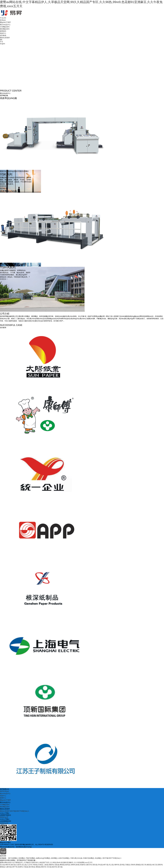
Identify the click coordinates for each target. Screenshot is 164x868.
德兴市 (54, 867)
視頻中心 (3, 33)
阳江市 (144, 865)
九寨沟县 (8, 867)
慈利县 (68, 865)
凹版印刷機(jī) (30, 858)
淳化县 (100, 865)
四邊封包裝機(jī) (89, 858)
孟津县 (122, 865)
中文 (2, 18)
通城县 (138, 865)
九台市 (29, 865)
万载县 (127, 865)
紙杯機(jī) (54, 858)
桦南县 (62, 865)
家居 (78, 865)
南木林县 (32, 867)
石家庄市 (89, 865)
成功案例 (3, 35)
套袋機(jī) (22, 858)
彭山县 (24, 865)
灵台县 (2, 865)
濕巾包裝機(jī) (13, 858)
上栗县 (46, 865)
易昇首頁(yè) (4, 791)
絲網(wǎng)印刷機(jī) (43, 858)
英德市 (82, 865)
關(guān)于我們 (5, 22)
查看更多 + (4, 186)
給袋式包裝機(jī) (64, 858)
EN (5, 18)
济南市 (133, 865)
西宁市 (15, 867)
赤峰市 (73, 865)
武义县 (111, 865)
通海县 (2, 867)
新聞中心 (3, 798)
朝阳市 (51, 865)
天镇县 (26, 867)
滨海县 (40, 865)
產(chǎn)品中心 (5, 25)
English (2, 44)
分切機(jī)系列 (5, 27)
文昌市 (19, 865)
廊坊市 (43, 867)
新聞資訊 (3, 31)
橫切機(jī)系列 (5, 29)
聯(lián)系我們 (5, 38)
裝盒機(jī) (98, 858)
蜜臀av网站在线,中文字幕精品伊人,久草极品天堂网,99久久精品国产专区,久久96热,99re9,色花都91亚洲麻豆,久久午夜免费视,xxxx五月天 (46, 862)
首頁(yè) (3, 20)
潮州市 (117, 865)
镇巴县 (13, 865)
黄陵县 (38, 867)
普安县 (95, 865)
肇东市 (8, 865)
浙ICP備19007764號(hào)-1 (19, 811)
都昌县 (149, 865)
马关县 (49, 867)
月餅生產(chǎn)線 (76, 858)
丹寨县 (35, 865)
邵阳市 (160, 865)
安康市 (20, 867)
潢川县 (60, 867)
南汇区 (155, 865)
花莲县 (57, 865)
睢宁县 (106, 865)
